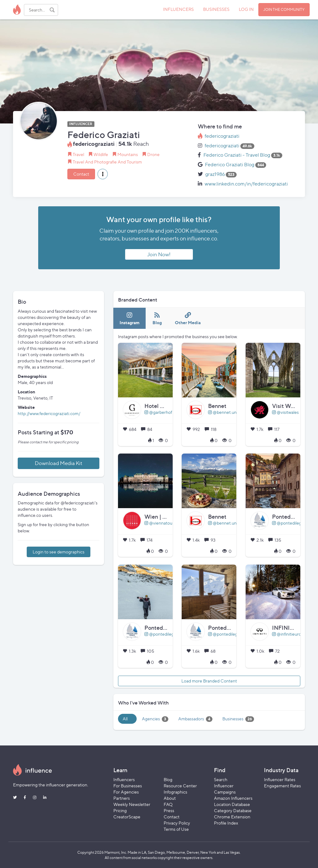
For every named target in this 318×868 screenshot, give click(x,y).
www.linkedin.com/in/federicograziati (246, 184)
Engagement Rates (282, 786)
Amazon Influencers (233, 798)
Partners (122, 798)
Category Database (233, 810)
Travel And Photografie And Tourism (107, 162)
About (170, 798)
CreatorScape (127, 817)
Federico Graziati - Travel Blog (237, 155)
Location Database (232, 804)
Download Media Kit (59, 463)
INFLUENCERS (178, 9)
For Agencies (126, 792)
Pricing (120, 810)
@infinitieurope (289, 634)
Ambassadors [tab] (195, 719)
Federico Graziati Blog (230, 165)
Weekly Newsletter (132, 804)
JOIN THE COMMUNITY (284, 9)
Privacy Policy (177, 823)
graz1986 (215, 174)
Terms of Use (176, 829)
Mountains (128, 154)
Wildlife (101, 154)
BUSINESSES (216, 9)
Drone (153, 154)
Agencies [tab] (155, 719)
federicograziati (222, 136)
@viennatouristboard (167, 523)
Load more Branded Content (209, 681)
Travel (78, 154)
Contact (81, 174)
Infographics (175, 792)
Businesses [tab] (238, 719)
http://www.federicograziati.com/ (49, 413)
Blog (168, 779)
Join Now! (159, 254)
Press (169, 810)
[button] (103, 174)
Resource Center (180, 786)
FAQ (168, 804)
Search (221, 779)
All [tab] (125, 719)
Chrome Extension (232, 817)
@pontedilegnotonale (168, 634)
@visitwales (285, 412)
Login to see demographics (59, 552)
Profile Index (226, 823)
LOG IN (246, 9)
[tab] (129, 318)
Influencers (124, 779)
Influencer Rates (280, 779)
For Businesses (128, 786)
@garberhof (158, 412)
